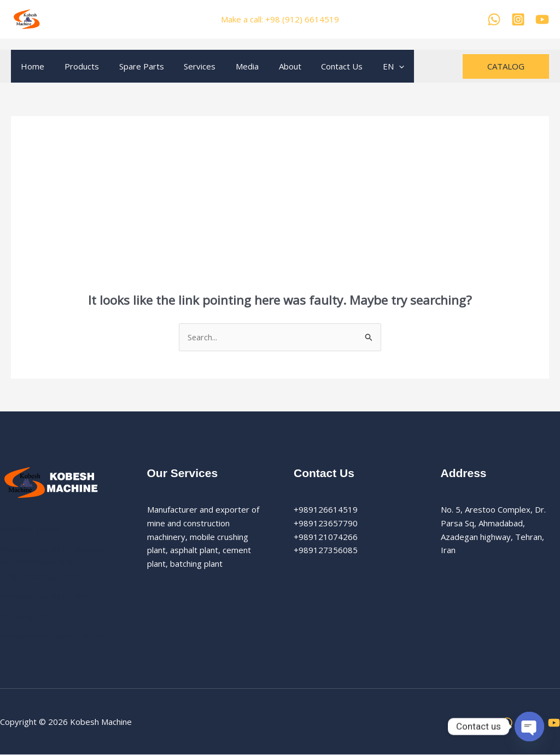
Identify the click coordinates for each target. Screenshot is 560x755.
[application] (372, 66)
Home (31, 66)
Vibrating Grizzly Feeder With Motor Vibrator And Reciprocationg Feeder (55, 562)
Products (76, 66)
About (270, 66)
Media (231, 66)
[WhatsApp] (494, 19)
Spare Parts (132, 66)
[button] (506, 66)
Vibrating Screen (31, 616)
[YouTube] (542, 19)
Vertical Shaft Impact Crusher (55, 636)
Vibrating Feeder (31, 528)
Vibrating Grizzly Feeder (45, 596)
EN (366, 66)
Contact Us (318, 66)
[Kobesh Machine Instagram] (518, 19)
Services (187, 66)
